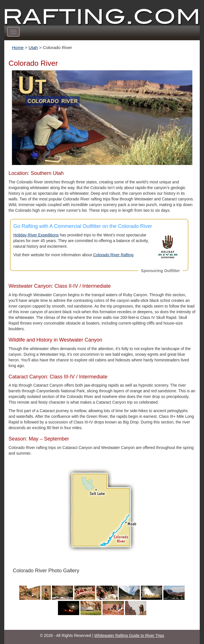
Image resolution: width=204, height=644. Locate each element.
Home (18, 47)
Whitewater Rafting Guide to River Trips (129, 635)
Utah (33, 47)
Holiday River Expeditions (36, 235)
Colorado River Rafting (113, 255)
